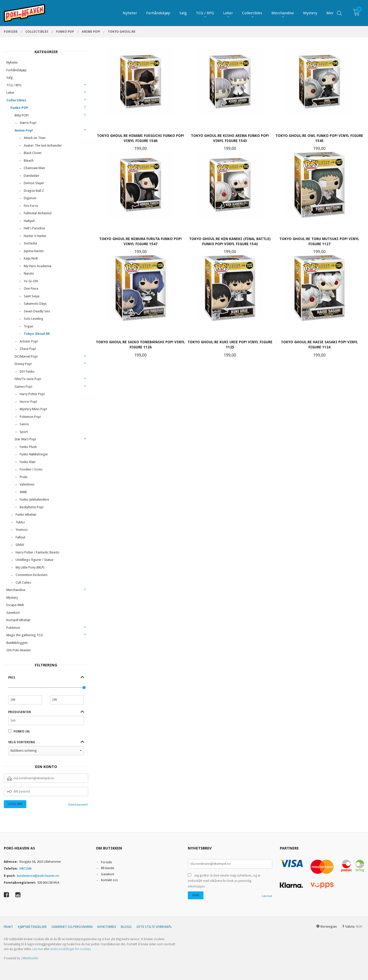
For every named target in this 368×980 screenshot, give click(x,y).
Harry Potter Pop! (32, 394)
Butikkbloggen (17, 643)
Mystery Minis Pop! (33, 409)
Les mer (267, 896)
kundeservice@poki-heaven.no (38, 876)
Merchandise (16, 590)
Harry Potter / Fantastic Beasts (37, 552)
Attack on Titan (35, 138)
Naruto (29, 273)
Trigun (28, 326)
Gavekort (13, 613)
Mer (330, 13)
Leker (10, 93)
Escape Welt (15, 605)
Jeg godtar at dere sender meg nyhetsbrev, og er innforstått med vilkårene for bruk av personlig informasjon (224, 881)
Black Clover (33, 153)
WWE (23, 492)
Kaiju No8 (31, 258)
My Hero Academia (38, 266)
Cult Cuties (23, 582)
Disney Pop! (23, 364)
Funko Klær (28, 462)
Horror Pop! (28, 402)
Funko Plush (28, 447)
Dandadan (31, 176)
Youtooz (22, 530)
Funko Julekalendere (34, 499)
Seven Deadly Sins (37, 311)
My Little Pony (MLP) (30, 567)
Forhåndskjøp (16, 70)
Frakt (8, 927)
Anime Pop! (24, 130)
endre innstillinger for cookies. (71, 949)
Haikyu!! (29, 221)
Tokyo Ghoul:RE (37, 334)
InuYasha (30, 243)
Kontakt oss (109, 880)
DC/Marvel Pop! (26, 356)
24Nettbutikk (30, 958)
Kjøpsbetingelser (32, 927)
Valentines (27, 484)
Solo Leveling (33, 319)
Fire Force (31, 206)
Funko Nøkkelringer (34, 454)
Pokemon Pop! (30, 417)
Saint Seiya (32, 296)
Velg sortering (22, 742)
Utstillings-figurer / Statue (34, 560)
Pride (24, 477)
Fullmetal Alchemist (38, 213)
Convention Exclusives (32, 575)
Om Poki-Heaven (19, 650)
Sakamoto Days (35, 304)
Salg (10, 78)
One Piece (31, 288)
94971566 (25, 869)
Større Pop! (28, 123)
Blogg (126, 927)
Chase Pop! (28, 349)
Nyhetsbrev (107, 927)
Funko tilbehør (26, 515)
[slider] (84, 688)
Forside (106, 862)
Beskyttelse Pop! (32, 507)
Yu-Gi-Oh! (31, 281)
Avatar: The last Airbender (43, 145)
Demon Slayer (34, 183)
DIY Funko (27, 371)
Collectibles (16, 100)
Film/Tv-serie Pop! (28, 379)
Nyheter (12, 62)
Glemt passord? (78, 804)
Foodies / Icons (31, 469)
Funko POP (19, 108)
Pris (12, 678)
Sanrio (24, 424)
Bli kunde (108, 868)
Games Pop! (23, 387)
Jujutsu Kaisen (34, 251)
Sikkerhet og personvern (72, 927)
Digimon (30, 198)
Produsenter (20, 712)
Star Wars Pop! (25, 439)
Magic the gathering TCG (25, 635)
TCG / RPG (14, 85)
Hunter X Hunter (35, 236)
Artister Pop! (29, 341)
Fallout (20, 537)
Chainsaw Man (34, 168)
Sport (24, 432)
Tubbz (20, 522)
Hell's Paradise (34, 228)
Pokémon (13, 628)
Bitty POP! (22, 115)
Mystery (12, 598)
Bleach (29, 161)
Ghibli (20, 545)
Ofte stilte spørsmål (154, 927)
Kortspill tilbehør (19, 620)
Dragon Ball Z (34, 191)
